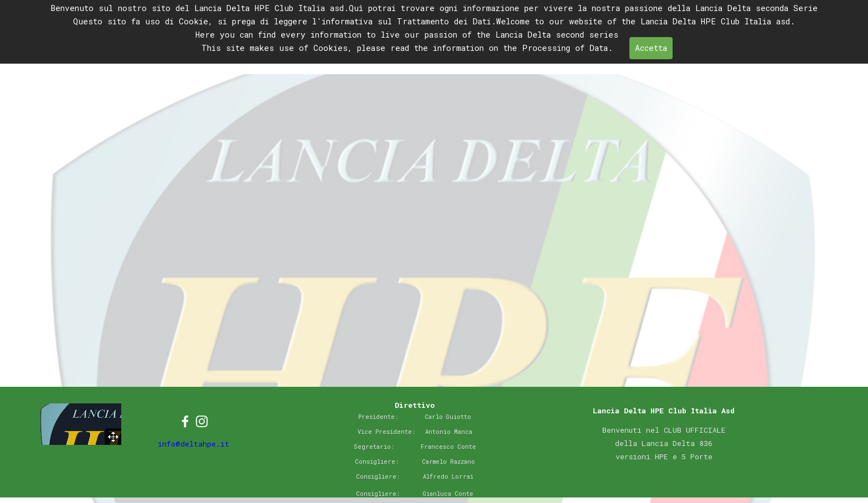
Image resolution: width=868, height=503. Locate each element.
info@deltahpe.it (193, 444)
